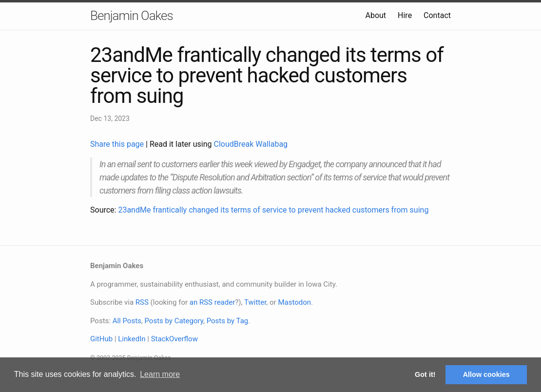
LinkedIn (132, 339)
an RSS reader (213, 302)
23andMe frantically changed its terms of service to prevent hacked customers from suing (273, 210)
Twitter (255, 302)
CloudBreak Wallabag (251, 144)
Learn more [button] (160, 374)
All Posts (127, 321)
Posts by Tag (228, 321)
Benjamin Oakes (132, 16)
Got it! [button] (425, 374)
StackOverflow (174, 339)
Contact (437, 15)
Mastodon (294, 302)
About (376, 15)
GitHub (101, 339)
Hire (405, 15)
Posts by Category (174, 321)
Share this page (118, 144)
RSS (142, 302)
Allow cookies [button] (486, 374)
